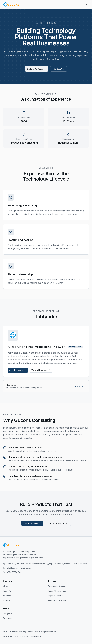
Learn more (79, 386)
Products (7, 591)
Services (7, 596)
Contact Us (59, 69)
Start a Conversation (58, 523)
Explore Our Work (37, 69)
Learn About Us (32, 523)
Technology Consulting (58, 586)
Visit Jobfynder (18, 370)
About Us (7, 586)
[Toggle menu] (86, 4)
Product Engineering (57, 591)
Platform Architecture (57, 600)
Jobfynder (8, 613)
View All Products (41, 370)
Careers (7, 600)
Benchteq (7, 618)
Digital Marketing (55, 596)
